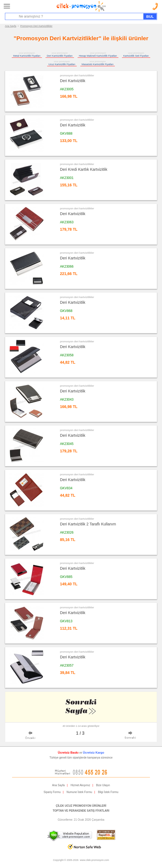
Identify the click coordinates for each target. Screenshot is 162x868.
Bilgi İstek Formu (108, 792)
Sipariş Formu (52, 792)
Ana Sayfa (11, 26)
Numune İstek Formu (79, 792)
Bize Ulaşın (103, 785)
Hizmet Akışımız (80, 785)
